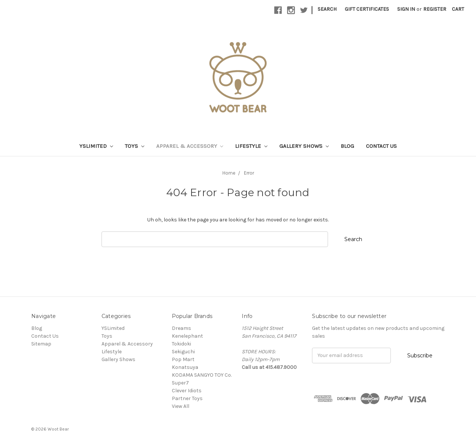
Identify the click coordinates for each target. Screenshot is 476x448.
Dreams (181, 328)
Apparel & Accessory (190, 146)
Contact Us (381, 146)
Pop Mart (183, 359)
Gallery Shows (304, 146)
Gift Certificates (367, 9)
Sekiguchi (183, 352)
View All (181, 406)
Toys (135, 146)
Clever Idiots (187, 391)
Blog (347, 146)
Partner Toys (187, 398)
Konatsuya (185, 367)
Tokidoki (181, 344)
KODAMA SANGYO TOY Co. (202, 375)
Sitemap (41, 344)
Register (435, 9)
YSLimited (96, 146)
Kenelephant (187, 336)
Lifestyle (251, 146)
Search (327, 9)
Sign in (406, 9)
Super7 (180, 383)
